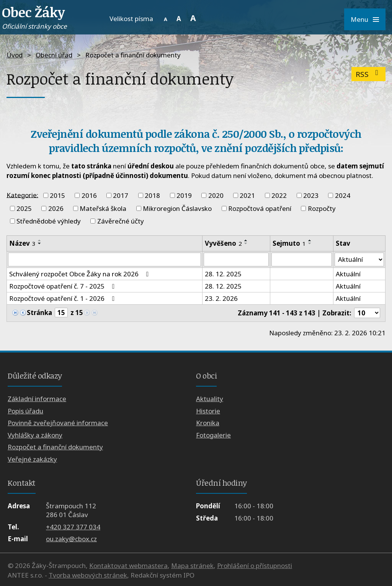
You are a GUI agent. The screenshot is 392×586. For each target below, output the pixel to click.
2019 (184, 195)
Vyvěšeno (223, 243)
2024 (343, 195)
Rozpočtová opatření (260, 208)
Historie (208, 411)
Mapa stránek (192, 566)
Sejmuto (289, 243)
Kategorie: (22, 195)
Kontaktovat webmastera (128, 566)
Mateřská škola (103, 208)
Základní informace (37, 399)
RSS (368, 74)
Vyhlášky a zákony (35, 435)
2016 (89, 195)
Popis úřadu (25, 411)
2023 (311, 195)
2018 (152, 195)
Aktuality (210, 399)
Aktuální (348, 274)
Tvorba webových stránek (88, 575)
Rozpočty (322, 208)
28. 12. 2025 (223, 274)
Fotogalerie (213, 435)
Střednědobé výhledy (49, 221)
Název (22, 243)
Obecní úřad (54, 55)
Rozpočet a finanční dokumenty (55, 447)
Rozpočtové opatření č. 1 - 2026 (63, 298)
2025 (24, 208)
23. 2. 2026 (221, 298)
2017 (121, 195)
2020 (216, 195)
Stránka (39, 313)
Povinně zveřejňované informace (58, 423)
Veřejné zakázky (32, 459)
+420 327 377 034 (73, 527)
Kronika (208, 423)
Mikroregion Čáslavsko (177, 208)
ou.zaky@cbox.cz (71, 539)
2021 (247, 195)
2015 (57, 195)
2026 (56, 208)
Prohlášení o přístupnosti (255, 566)
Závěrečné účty (121, 221)
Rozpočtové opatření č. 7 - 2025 (63, 286)
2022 (279, 195)
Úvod (15, 55)
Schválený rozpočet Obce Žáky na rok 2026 (80, 274)
